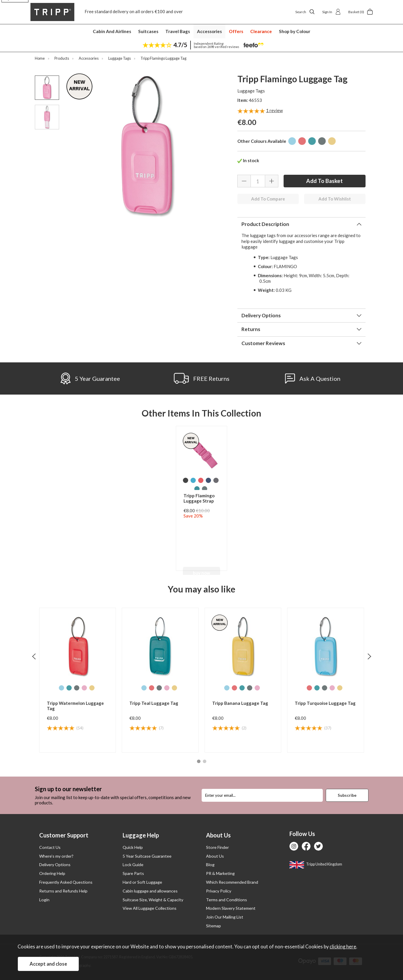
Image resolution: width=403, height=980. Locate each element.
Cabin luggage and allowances (150, 891)
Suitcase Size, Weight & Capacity (153, 900)
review (274, 110)
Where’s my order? (56, 856)
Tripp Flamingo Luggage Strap (199, 498)
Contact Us (50, 847)
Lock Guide (133, 865)
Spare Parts (133, 873)
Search (305, 12)
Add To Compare (268, 199)
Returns (251, 329)
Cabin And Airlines (112, 31)
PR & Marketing (220, 873)
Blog (210, 865)
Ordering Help (52, 873)
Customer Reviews (263, 343)
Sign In (332, 12)
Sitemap (213, 926)
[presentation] (34, 656)
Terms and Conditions (227, 900)
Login (44, 900)
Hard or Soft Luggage (142, 882)
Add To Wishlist (335, 199)
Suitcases (148, 31)
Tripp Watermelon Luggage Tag (75, 706)
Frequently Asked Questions (66, 882)
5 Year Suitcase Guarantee (147, 856)
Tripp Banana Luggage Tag (240, 703)
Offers (236, 31)
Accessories (209, 31)
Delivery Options (261, 315)
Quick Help (133, 847)
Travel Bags (178, 31)
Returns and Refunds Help (63, 891)
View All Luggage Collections (150, 908)
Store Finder (217, 847)
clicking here (343, 947)
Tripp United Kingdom (316, 864)
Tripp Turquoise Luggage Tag (325, 703)
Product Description (265, 224)
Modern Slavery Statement (231, 908)
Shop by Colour (295, 31)
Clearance (261, 31)
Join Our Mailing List (225, 917)
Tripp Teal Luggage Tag (154, 703)
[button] (199, 761)
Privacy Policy (219, 891)
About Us (215, 856)
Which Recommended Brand (232, 882)
